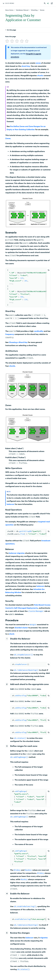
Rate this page (11, 36)
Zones (42, 10)
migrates (21, 553)
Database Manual (22, 10)
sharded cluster (21, 628)
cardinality (39, 331)
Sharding (34, 10)
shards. (12, 366)
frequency (10, 334)
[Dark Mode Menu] (52, 3)
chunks (40, 75)
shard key (26, 66)
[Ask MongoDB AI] (48, 3)
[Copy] (49, 270)
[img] (7, 41)
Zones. (8, 138)
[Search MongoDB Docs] (45, 3)
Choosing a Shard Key (18, 342)
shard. (12, 634)
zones (38, 63)
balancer (10, 504)
